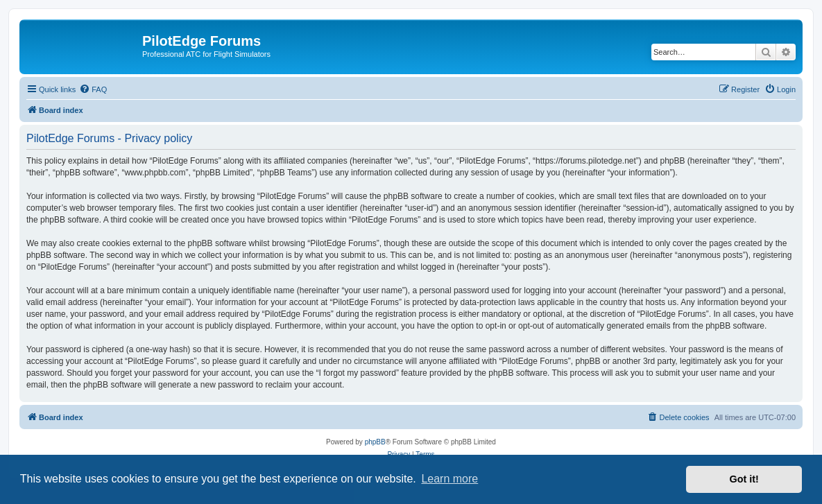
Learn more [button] (449, 479)
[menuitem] (93, 89)
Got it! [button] (744, 479)
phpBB (375, 442)
